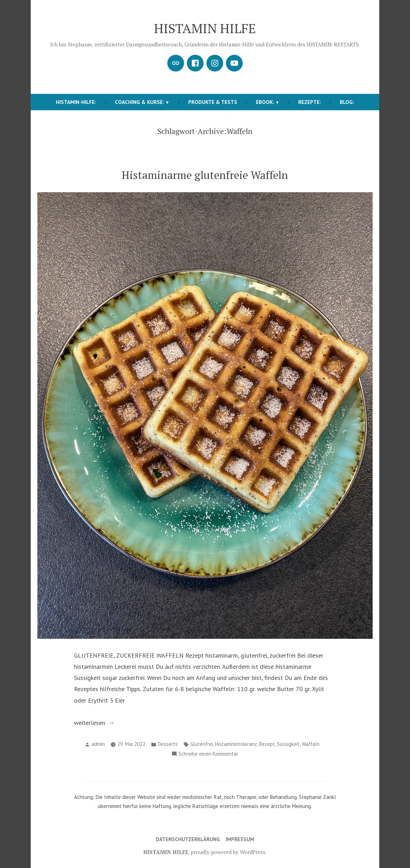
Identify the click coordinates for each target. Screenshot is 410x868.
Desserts (168, 744)
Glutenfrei (202, 744)
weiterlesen (93, 723)
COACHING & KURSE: (140, 102)
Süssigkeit (288, 744)
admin (98, 744)
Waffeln (311, 744)
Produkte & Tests (213, 102)
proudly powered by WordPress (228, 852)
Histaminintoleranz (236, 744)
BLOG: (347, 102)
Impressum (240, 839)
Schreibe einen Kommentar (208, 754)
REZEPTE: (310, 102)
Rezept (267, 744)
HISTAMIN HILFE (205, 28)
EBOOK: (265, 102)
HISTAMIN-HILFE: (76, 102)
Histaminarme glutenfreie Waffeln (205, 175)
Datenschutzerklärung (188, 839)
